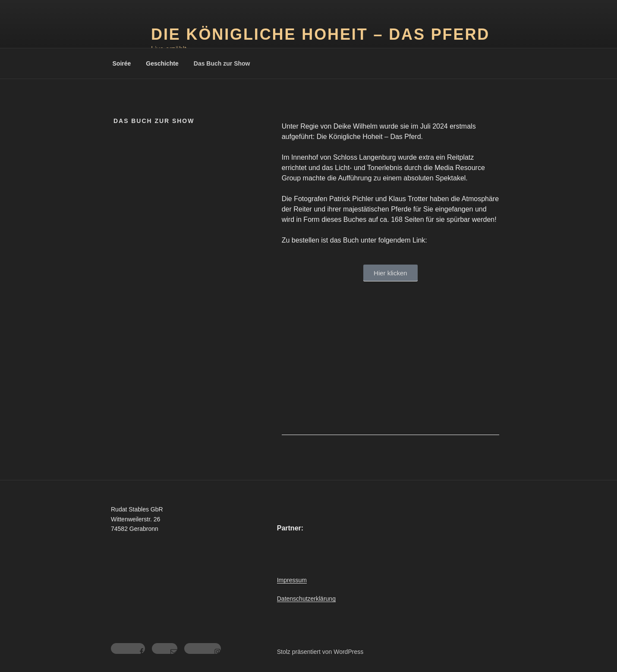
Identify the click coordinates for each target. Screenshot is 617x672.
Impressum (292, 580)
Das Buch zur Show (222, 63)
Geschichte (162, 63)
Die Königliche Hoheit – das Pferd (320, 34)
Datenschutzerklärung (306, 599)
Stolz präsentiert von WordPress (320, 652)
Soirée (122, 63)
